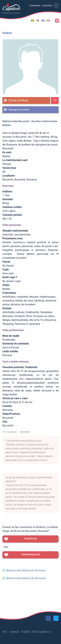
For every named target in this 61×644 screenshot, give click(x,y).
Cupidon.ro (45, 632)
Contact (14, 632)
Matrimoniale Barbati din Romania (26, 570)
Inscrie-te (30, 539)
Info (5, 632)
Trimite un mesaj (18, 100)
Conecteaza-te (30, 554)
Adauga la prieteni (19, 110)
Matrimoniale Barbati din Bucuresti (26, 578)
